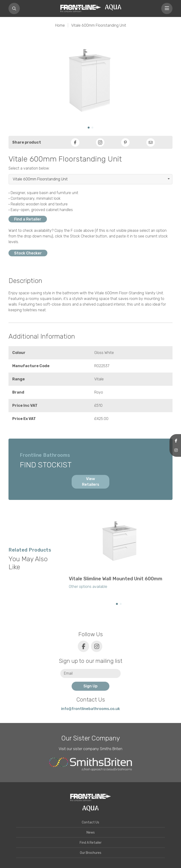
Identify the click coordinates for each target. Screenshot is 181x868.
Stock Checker (28, 253)
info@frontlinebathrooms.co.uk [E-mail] (90, 709)
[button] (89, 128)
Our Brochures (91, 853)
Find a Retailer (28, 219)
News (91, 833)
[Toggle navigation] (167, 8)
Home (60, 25)
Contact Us (90, 822)
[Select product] (90, 179)
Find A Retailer (91, 843)
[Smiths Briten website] (90, 764)
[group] (119, 554)
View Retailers (91, 482)
